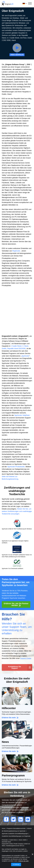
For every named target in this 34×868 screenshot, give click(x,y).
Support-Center (26, 658)
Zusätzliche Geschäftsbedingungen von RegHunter (16, 836)
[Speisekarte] (30, 4)
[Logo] (8, 4)
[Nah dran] (33, 854)
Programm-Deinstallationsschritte (16, 828)
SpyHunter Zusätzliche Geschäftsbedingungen (15, 834)
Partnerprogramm (13, 775)
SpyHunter (25, 356)
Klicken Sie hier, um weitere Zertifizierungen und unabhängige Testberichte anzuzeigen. (17, 511)
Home (4, 828)
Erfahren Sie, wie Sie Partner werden (16, 604)
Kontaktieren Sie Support (15, 667)
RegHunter (16, 251)
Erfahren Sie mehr (9, 718)
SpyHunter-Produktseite (16, 467)
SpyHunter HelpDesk (22, 415)
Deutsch (25, 4)
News (5, 742)
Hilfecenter (9, 708)
